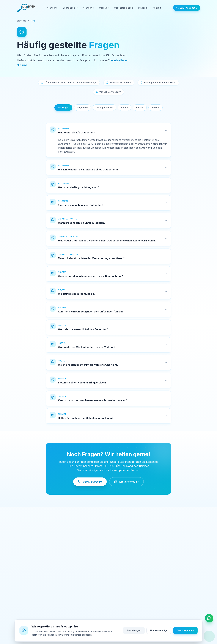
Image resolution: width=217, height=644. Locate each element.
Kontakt (157, 8)
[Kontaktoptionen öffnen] (209, 618)
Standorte (89, 8)
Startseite (52, 8)
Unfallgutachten (104, 107)
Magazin (143, 8)
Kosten (140, 107)
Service (156, 107)
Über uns (104, 8)
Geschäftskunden (123, 8)
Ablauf (125, 107)
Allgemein (83, 107)
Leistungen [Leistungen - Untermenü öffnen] (70, 8)
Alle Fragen (63, 107)
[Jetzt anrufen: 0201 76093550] (187, 8)
